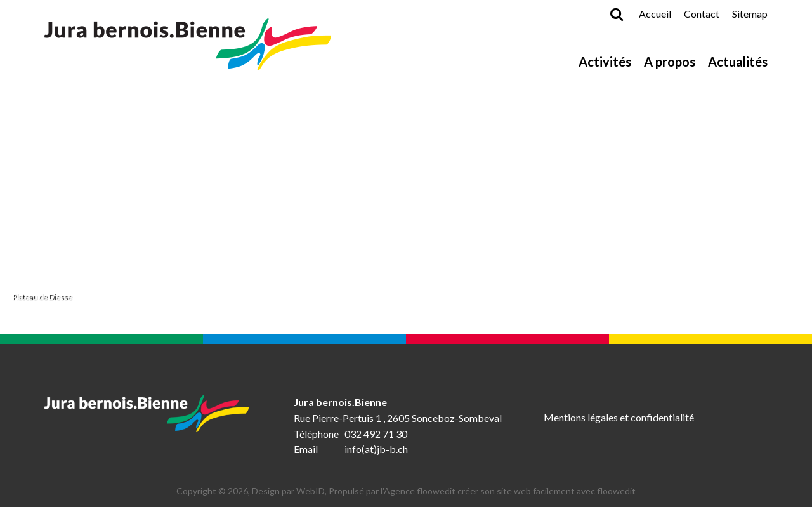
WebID (311, 491)
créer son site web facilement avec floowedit (547, 491)
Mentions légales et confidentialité (619, 417)
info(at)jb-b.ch (376, 449)
